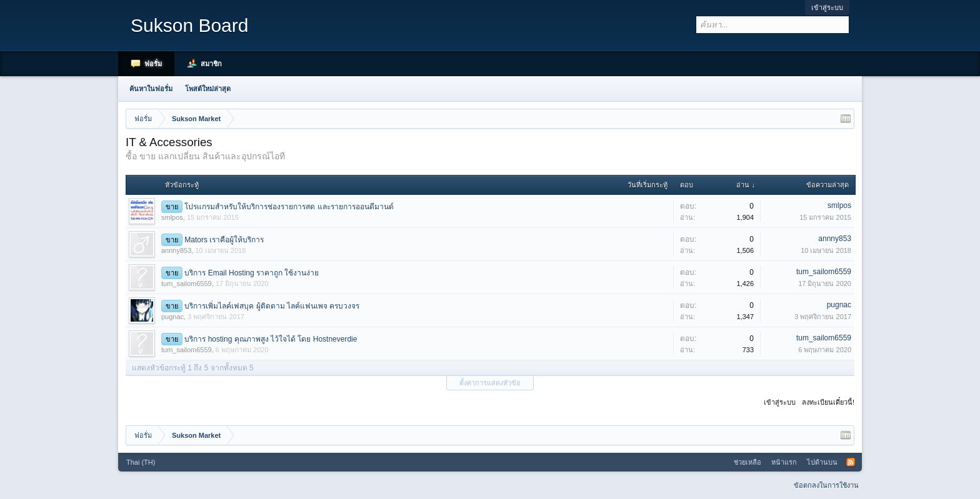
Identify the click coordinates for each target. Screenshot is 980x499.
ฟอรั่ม (153, 64)
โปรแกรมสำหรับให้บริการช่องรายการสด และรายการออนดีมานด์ (289, 207)
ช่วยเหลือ (747, 462)
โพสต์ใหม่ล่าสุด (208, 89)
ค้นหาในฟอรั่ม (151, 89)
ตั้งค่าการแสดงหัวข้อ (490, 383)
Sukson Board (189, 25)
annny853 (176, 250)
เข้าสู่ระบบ (827, 7)
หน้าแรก (784, 462)
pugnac (172, 317)
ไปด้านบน (822, 462)
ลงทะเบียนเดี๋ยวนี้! (828, 402)
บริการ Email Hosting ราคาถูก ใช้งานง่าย (252, 273)
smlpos (172, 217)
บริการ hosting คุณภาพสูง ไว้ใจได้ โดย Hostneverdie (271, 339)
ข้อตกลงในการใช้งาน (826, 485)
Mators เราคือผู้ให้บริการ (224, 240)
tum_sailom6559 (187, 284)
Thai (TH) (141, 462)
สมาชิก (211, 64)
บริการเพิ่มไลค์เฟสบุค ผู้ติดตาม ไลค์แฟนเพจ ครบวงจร (272, 306)
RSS (851, 462)
